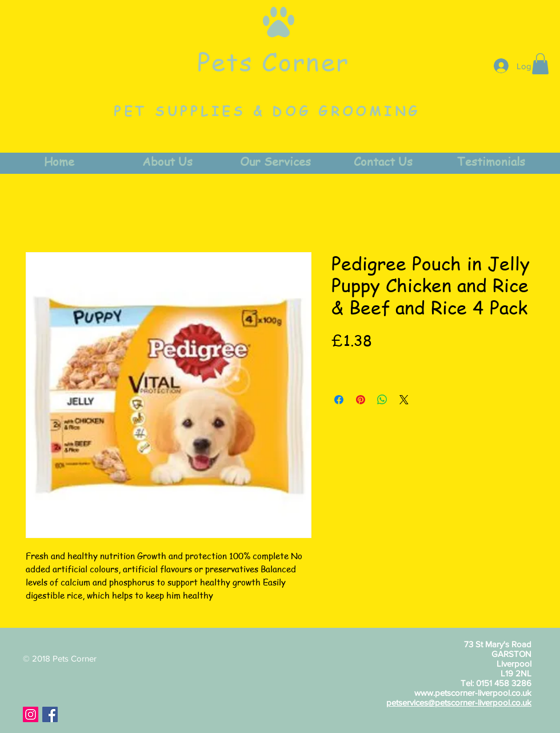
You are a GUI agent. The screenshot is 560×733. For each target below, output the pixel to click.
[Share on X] (404, 400)
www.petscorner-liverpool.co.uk (473, 693)
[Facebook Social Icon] (50, 714)
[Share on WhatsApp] (382, 400)
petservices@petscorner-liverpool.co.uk (459, 702)
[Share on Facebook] (339, 400)
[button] (540, 64)
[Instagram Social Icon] (31, 714)
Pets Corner (273, 61)
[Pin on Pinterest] (361, 400)
